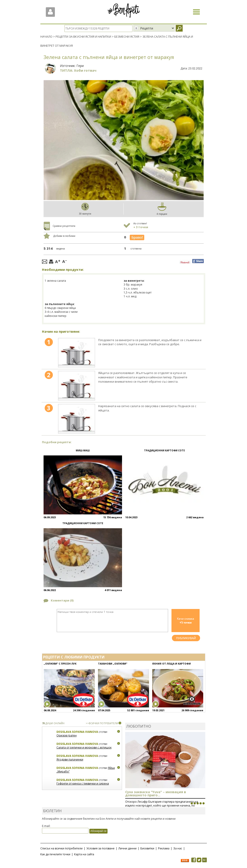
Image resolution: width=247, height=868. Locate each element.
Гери (80, 65)
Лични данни (127, 848)
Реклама (164, 848)
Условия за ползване (100, 848)
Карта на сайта (84, 854)
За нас (178, 848)
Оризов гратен (67, 735)
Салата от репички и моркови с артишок (84, 747)
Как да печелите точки (55, 854)
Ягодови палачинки (70, 759)
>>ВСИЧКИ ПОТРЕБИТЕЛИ (102, 723)
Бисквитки (147, 848)
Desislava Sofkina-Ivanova (77, 732)
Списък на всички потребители (61, 848)
